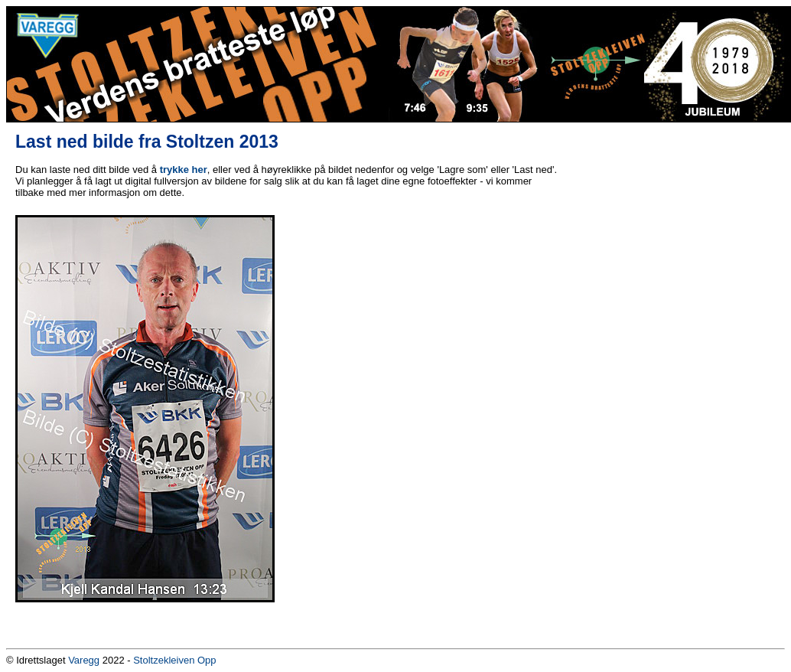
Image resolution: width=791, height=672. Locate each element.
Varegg (84, 660)
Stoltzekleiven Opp (174, 660)
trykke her (184, 170)
